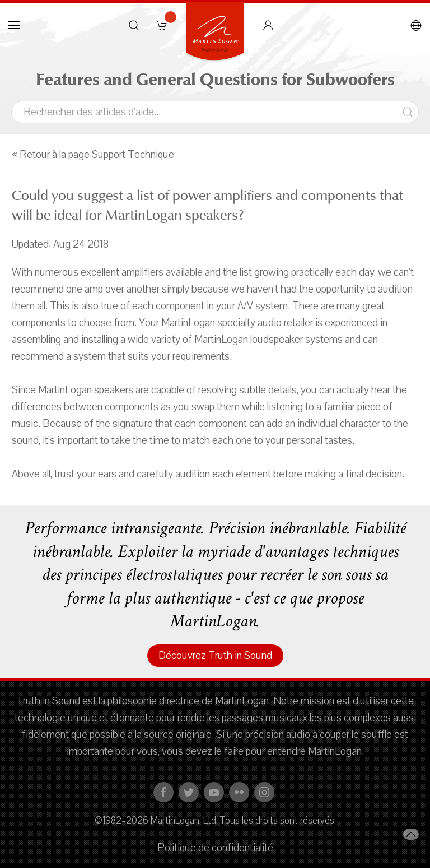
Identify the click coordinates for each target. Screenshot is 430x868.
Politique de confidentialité (215, 848)
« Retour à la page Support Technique (93, 155)
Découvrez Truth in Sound (215, 656)
